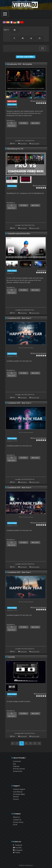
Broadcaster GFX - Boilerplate (20, 64)
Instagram (18, 850)
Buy (14, 764)
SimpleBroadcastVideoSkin (19, 234)
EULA (15, 825)
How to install (35, 143)
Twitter (17, 852)
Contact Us (17, 820)
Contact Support (19, 789)
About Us (17, 817)
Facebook (18, 845)
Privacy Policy (18, 822)
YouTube (17, 848)
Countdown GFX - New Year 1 (19, 572)
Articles (16, 797)
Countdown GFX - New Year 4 (19, 488)
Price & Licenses (19, 769)
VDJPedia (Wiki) (19, 794)
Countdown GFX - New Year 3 (19, 403)
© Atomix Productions (26, 865)
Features (16, 766)
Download (17, 761)
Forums (16, 799)
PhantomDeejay (41, 694)
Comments (23, 143)
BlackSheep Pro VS (15, 149)
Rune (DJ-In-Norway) (39, 101)
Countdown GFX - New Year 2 (19, 318)
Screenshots (18, 771)
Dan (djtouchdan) (40, 186)
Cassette (11, 657)
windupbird (43, 270)
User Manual (18, 792)
